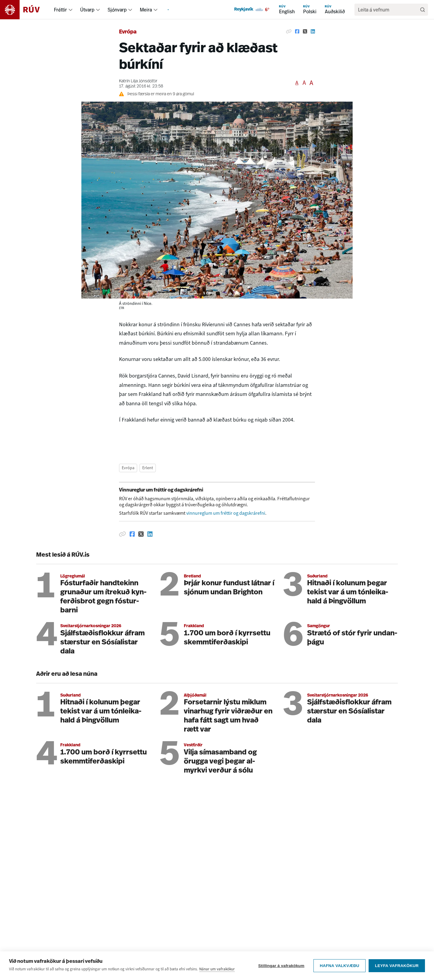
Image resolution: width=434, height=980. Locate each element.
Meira (146, 10)
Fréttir (60, 10)
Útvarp (87, 10)
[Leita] (423, 10)
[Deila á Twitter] (305, 31)
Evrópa (128, 32)
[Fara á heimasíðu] (25, 10)
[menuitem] (71, 10)
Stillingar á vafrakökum (281, 967)
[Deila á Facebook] (297, 31)
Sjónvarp (117, 10)
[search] (388, 10)
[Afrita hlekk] (289, 31)
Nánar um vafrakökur (217, 970)
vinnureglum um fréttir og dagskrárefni (226, 513)
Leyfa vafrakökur (397, 967)
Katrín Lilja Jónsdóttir (138, 81)
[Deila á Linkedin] (313, 31)
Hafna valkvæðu (340, 967)
